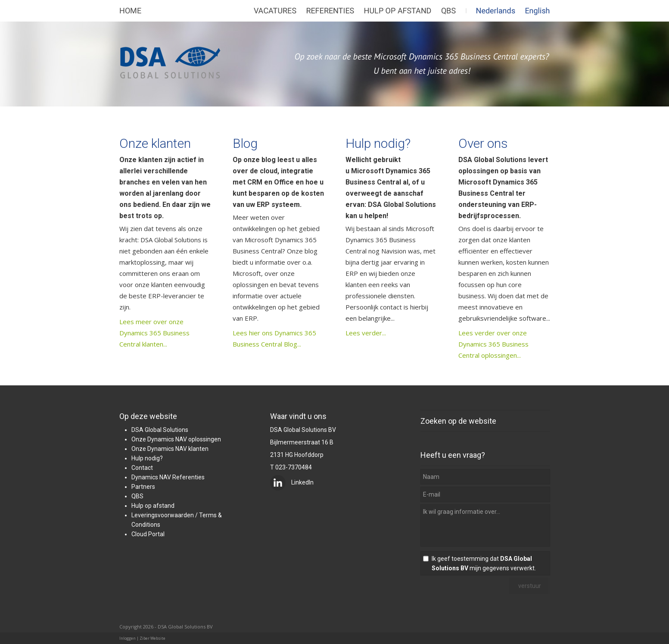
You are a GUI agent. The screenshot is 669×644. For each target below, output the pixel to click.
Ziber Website (152, 638)
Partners (143, 487)
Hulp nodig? (378, 143)
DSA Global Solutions (160, 430)
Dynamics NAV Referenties (168, 477)
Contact (142, 468)
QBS (137, 496)
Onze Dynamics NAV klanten (170, 449)
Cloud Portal (148, 534)
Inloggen (128, 638)
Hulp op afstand (153, 506)
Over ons (483, 143)
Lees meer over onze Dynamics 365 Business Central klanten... (154, 333)
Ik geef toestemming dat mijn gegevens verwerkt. (484, 563)
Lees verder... (366, 333)
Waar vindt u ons (298, 416)
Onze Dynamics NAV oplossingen (176, 439)
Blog (245, 143)
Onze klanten (155, 143)
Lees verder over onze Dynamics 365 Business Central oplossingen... (493, 344)
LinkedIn (292, 482)
